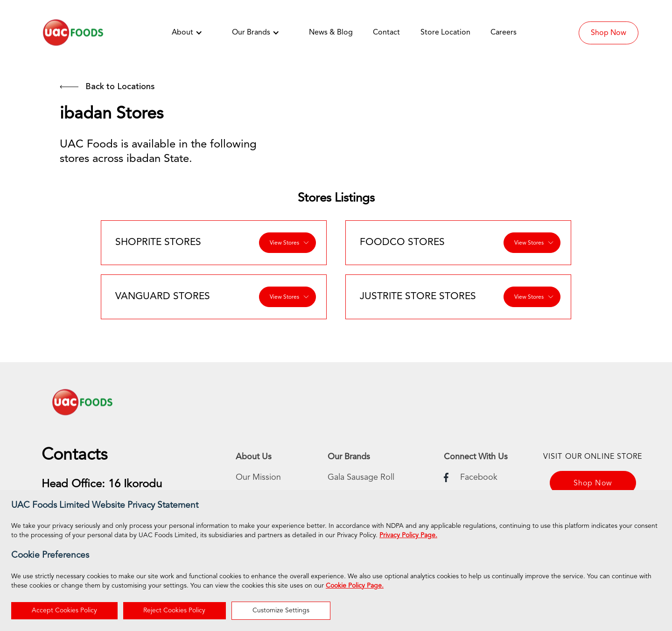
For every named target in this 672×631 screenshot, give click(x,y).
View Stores (284, 243)
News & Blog (331, 33)
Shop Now (609, 33)
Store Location (445, 33)
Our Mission (258, 477)
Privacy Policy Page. (408, 535)
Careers (504, 33)
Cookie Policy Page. (355, 586)
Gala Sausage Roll (361, 477)
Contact (386, 33)
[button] (192, 33)
